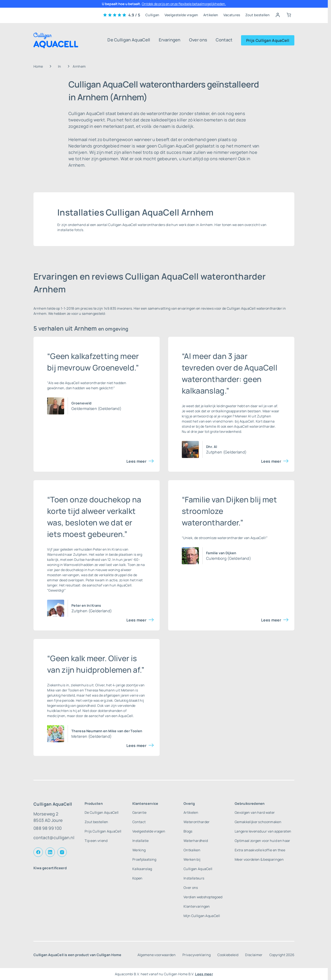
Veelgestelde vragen (181, 15)
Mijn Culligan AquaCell (202, 916)
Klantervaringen (197, 906)
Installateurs (194, 878)
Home (38, 66)
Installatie (141, 841)
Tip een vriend (96, 841)
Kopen (137, 878)
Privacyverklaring (197, 955)
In (60, 66)
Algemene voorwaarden (157, 955)
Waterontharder (197, 822)
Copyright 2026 (282, 955)
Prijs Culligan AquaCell (268, 40)
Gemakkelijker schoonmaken (258, 822)
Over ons (198, 40)
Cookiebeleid (228, 955)
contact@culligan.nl (54, 838)
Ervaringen (170, 40)
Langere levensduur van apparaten (263, 831)
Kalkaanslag (142, 869)
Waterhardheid (196, 841)
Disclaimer (254, 955)
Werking (139, 850)
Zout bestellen (257, 15)
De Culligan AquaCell (129, 40)
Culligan (152, 15)
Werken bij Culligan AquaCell (198, 864)
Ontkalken (192, 850)
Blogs (188, 831)
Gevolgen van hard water (255, 812)
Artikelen (211, 15)
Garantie (139, 812)
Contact (224, 40)
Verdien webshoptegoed (203, 897)
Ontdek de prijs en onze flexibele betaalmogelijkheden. (184, 4)
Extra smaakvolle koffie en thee (260, 850)
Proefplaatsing (144, 859)
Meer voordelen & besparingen (259, 859)
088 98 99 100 (48, 828)
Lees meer (136, 461)
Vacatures (232, 15)
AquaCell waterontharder (254, 426)
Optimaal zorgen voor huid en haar (262, 841)
